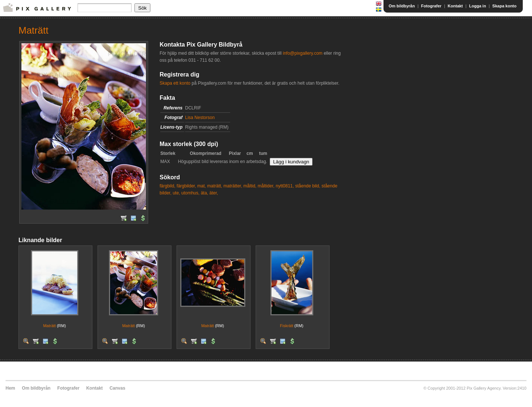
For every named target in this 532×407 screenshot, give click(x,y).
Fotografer (431, 6)
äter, (214, 193)
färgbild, (168, 186)
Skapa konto (504, 6)
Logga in (478, 6)
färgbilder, (186, 186)
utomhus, (190, 193)
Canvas (117, 388)
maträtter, (233, 186)
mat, (202, 186)
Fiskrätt (287, 326)
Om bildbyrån (402, 6)
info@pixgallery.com (302, 53)
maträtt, (215, 186)
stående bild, (308, 186)
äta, (204, 193)
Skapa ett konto (175, 83)
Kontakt (455, 6)
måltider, (266, 186)
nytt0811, (285, 186)
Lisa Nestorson (200, 118)
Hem (10, 388)
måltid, (250, 186)
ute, (176, 193)
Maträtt (50, 326)
